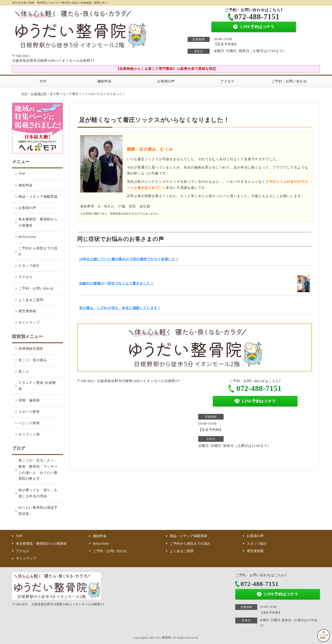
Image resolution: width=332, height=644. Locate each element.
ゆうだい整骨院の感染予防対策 (38, 511)
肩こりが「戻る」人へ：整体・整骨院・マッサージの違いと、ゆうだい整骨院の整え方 (38, 469)
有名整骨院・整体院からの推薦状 (38, 222)
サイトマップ (29, 323)
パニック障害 (29, 423)
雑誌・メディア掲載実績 (38, 197)
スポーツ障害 (29, 412)
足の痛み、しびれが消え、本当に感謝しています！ (120, 308)
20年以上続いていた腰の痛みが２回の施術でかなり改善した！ (129, 259)
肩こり (24, 371)
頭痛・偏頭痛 (29, 400)
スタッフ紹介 (29, 266)
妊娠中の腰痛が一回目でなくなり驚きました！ (117, 283)
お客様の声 (166, 81)
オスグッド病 (29, 434)
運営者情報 (27, 311)
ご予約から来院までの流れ (38, 251)
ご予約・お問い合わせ (289, 81)
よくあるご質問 (31, 300)
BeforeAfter (28, 237)
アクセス (228, 81)
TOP (43, 81)
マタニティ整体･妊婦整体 (37, 386)
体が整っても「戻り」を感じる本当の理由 (38, 493)
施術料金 (104, 81)
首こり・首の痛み (33, 360)
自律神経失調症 (31, 349)
